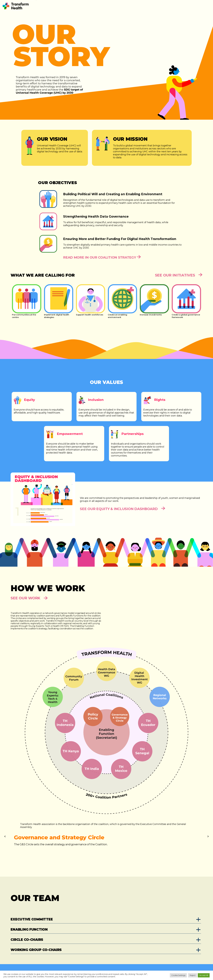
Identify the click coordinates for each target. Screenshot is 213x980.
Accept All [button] (204, 975)
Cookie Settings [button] (178, 975)
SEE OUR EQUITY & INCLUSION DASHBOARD (123, 509)
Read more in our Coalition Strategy (102, 257)
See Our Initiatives (179, 275)
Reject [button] (193, 975)
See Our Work (29, 598)
